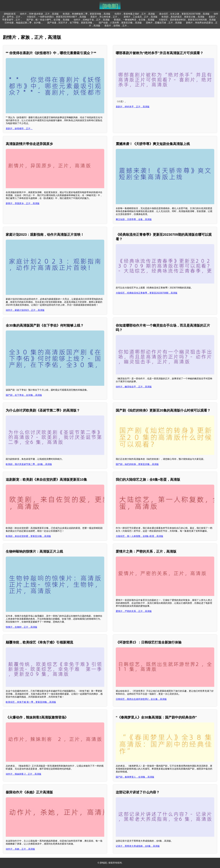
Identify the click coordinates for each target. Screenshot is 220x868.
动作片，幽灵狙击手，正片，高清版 (134, 387)
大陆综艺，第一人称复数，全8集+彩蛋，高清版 (139, 536)
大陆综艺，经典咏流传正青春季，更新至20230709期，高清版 (147, 293)
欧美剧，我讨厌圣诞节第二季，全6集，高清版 (29, 464)
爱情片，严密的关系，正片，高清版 (134, 611)
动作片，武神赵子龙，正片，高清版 (92, 20)
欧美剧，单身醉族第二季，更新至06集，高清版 (87, 14)
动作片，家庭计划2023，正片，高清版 (25, 310)
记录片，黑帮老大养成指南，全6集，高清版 (138, 846)
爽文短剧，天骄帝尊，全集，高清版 (134, 219)
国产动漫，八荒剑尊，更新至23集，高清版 (120, 23)
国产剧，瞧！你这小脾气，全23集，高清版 (48, 20)
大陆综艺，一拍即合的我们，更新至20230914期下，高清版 (56, 17)
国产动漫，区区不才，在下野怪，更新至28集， (71, 23)
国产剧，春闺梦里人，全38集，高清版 (135, 777)
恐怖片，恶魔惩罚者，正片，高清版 (164, 23)
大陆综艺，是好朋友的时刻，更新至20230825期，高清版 (187, 20)
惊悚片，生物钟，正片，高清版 (21, 627)
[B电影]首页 (10, 14)
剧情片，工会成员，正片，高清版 (141, 17)
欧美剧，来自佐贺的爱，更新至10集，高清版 (28, 536)
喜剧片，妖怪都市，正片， (19, 129)
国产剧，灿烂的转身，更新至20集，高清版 (137, 464)
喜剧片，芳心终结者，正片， (105, 17)
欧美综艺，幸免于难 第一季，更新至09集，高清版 (31, 702)
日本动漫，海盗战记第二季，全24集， (24, 23)
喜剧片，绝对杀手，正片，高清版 (133, 107)
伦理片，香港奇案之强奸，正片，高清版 (135, 14)
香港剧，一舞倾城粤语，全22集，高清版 (134, 20)
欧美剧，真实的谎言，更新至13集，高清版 (183, 17)
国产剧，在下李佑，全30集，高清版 (24, 395)
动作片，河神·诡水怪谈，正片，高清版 (39, 14)
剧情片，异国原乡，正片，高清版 (23, 203)
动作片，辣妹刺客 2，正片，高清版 (24, 774)
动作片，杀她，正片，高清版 (20, 849)
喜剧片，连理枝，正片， (117, 26)
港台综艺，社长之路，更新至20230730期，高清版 (184, 14)
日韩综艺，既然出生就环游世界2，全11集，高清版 (141, 699)
